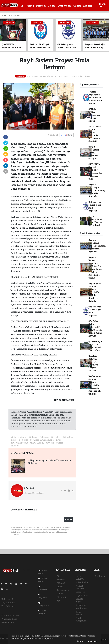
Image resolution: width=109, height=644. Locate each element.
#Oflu (13, 437)
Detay (81, 641)
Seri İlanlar (81, 608)
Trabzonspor (64, 6)
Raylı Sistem (41, 207)
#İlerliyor (16, 446)
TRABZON (48, 321)
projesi (25, 331)
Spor (59, 601)
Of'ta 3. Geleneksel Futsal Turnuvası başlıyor (94, 153)
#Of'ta (25, 440)
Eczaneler (81, 592)
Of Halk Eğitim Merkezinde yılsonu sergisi (94, 115)
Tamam (92, 641)
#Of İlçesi (44, 437)
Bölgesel (41, 6)
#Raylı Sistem (37, 443)
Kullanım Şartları (10, 615)
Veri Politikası (9, 606)
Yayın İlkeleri (8, 603)
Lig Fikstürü (82, 595)
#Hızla (60, 443)
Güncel (77, 6)
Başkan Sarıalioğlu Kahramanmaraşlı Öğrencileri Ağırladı (97, 190)
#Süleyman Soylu (19, 443)
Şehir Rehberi (80, 613)
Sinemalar (81, 605)
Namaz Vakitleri (80, 587)
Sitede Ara (100, 576)
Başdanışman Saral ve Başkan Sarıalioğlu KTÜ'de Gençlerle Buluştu (95, 292)
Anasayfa (6, 15)
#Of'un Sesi (68, 437)
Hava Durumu (80, 577)
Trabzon (30, 6)
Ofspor (52, 6)
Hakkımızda (8, 599)
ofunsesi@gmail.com (34, 493)
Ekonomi (88, 6)
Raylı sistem (59, 327)
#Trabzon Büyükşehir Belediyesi (46, 440)
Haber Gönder (8, 622)
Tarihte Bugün (79, 600)
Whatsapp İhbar (9, 619)
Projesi (52, 207)
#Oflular (22, 437)
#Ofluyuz (33, 437)
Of (22, 6)
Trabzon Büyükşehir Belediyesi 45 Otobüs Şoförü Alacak (95, 98)
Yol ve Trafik (82, 582)
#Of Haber (56, 437)
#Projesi (50, 443)
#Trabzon (15, 440)
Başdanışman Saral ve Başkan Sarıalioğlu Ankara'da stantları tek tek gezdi (95, 385)
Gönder (69, 519)
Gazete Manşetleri (81, 619)
